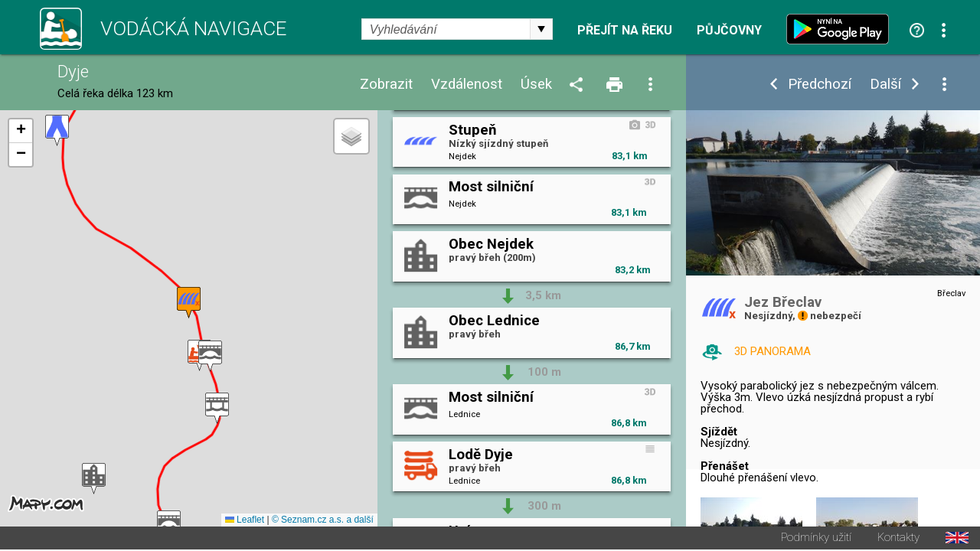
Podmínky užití (816, 539)
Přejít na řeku (625, 31)
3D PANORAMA (773, 351)
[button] (57, 131)
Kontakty (898, 539)
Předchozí (820, 85)
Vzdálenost (467, 85)
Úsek (536, 85)
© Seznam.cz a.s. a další (323, 521)
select (541, 29)
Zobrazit (386, 85)
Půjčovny (729, 31)
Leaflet (245, 521)
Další (885, 85)
